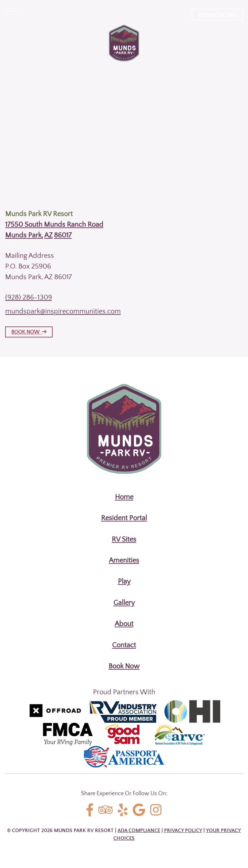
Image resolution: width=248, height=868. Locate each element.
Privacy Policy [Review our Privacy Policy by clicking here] (183, 830)
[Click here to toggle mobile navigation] (12, 12)
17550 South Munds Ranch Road (54, 225)
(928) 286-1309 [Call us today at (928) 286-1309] (29, 297)
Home (124, 497)
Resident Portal (124, 518)
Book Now (124, 666)
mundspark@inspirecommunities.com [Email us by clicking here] (63, 311)
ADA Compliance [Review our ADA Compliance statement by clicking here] (139, 830)
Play (124, 582)
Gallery (124, 603)
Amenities (124, 560)
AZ (48, 235)
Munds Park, (24, 235)
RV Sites (124, 539)
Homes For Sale (217, 15)
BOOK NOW (29, 332)
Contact (124, 645)
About (124, 624)
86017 (63, 235)
